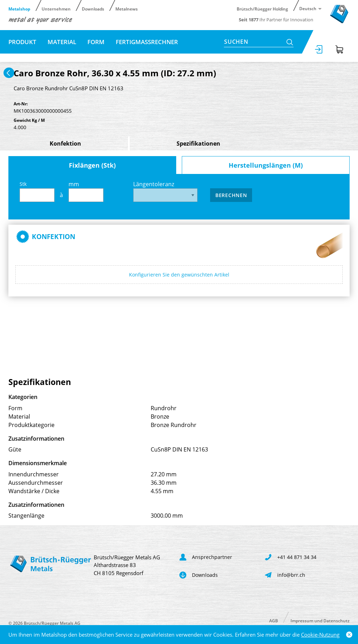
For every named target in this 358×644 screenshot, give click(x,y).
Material (62, 42)
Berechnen (231, 195)
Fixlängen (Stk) (92, 165)
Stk (37, 191)
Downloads (93, 9)
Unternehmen (56, 9)
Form (96, 42)
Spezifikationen (198, 143)
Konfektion (65, 143)
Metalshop (19, 9)
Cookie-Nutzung (320, 635)
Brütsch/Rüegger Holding (262, 9)
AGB (274, 620)
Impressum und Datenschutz (320, 620)
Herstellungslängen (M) (266, 165)
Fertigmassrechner (147, 42)
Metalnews (127, 9)
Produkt (22, 42)
